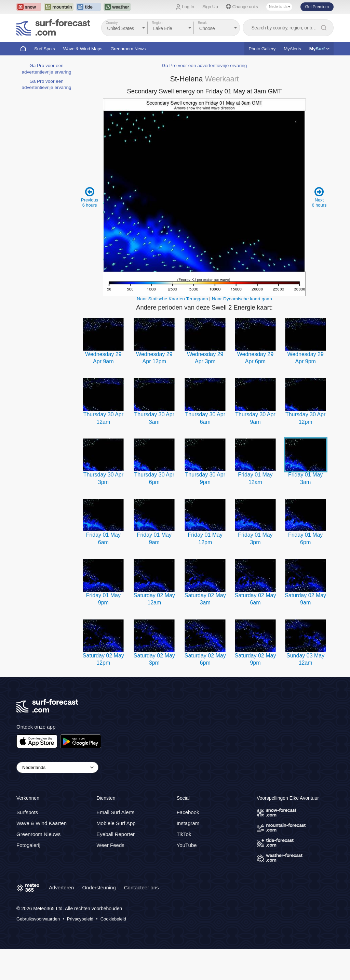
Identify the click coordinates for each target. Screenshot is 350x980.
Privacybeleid (80, 919)
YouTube (187, 845)
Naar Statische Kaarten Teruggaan (172, 299)
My (319, 49)
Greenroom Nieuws (38, 834)
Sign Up (210, 7)
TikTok (184, 834)
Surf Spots (45, 49)
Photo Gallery (262, 49)
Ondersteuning (99, 887)
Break (202, 23)
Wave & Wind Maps (83, 49)
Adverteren (61, 887)
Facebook (188, 812)
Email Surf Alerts (115, 812)
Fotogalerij (28, 845)
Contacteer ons (142, 887)
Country (112, 23)
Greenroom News (128, 49)
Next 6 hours (319, 197)
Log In (188, 7)
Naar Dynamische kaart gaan (242, 299)
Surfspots (27, 812)
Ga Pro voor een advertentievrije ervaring (205, 66)
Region (157, 23)
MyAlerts (292, 49)
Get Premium (317, 7)
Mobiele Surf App (116, 823)
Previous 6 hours (90, 197)
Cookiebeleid (113, 919)
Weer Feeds (110, 845)
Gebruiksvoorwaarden (38, 919)
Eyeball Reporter (116, 834)
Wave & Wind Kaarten (42, 823)
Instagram (188, 823)
